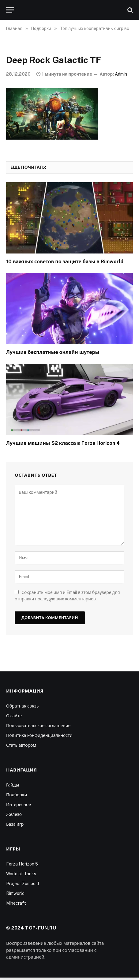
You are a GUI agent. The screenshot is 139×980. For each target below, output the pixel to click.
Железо (14, 814)
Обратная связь (22, 706)
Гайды (13, 785)
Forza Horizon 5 (22, 864)
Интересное (19, 805)
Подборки (17, 795)
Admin (121, 74)
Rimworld (15, 893)
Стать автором (21, 745)
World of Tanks (21, 874)
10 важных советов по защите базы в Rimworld (65, 262)
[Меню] (10, 10)
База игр (15, 824)
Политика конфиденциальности (39, 735)
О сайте (14, 716)
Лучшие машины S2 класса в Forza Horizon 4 (63, 443)
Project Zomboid (23, 884)
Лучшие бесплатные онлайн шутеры (53, 352)
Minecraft (16, 903)
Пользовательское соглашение (38, 726)
